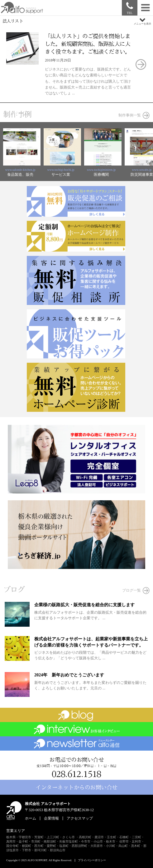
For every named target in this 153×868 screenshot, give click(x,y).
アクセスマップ (80, 818)
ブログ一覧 (131, 590)
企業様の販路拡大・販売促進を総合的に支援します (84, 605)
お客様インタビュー (76, 729)
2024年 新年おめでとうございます (69, 675)
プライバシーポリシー (92, 860)
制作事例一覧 (130, 115)
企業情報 (51, 818)
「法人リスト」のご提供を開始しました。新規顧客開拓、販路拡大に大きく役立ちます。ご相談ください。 (88, 44)
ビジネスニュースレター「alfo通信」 (76, 743)
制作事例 (17, 114)
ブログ (76, 715)
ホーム (31, 818)
